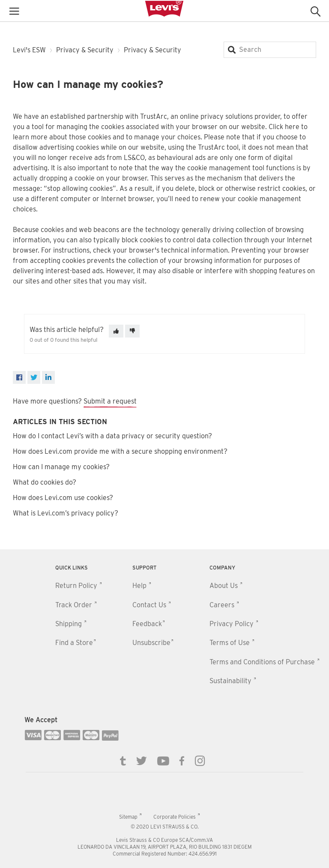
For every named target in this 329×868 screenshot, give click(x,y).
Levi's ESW (29, 50)
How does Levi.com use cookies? (63, 498)
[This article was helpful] (116, 331)
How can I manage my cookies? (61, 467)
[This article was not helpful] (132, 331)
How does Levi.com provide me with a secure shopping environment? (120, 451)
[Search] (270, 50)
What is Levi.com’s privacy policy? (66, 513)
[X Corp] (34, 377)
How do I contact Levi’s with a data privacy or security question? (112, 436)
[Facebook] (19, 377)
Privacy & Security (85, 50)
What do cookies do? (45, 482)
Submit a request (110, 401)
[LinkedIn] (48, 377)
